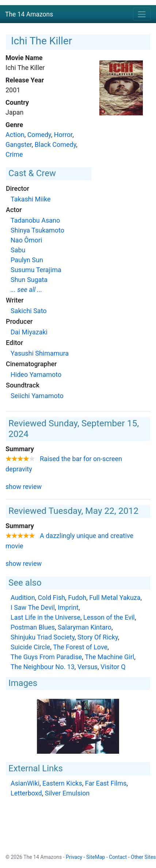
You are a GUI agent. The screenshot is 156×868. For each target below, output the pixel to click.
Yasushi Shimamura (40, 353)
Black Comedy (55, 144)
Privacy (74, 857)
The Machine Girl (109, 657)
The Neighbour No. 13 (43, 667)
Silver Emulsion (67, 793)
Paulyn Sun (27, 260)
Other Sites (143, 857)
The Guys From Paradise (46, 657)
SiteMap (96, 857)
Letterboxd (26, 793)
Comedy (39, 135)
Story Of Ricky (98, 637)
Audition (23, 598)
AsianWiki (25, 783)
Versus (87, 667)
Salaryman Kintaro (85, 627)
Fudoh (77, 598)
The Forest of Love (80, 647)
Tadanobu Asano (35, 220)
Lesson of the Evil (109, 617)
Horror (63, 135)
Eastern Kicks (62, 783)
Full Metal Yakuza (115, 598)
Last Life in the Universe (45, 617)
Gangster (19, 144)
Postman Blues (33, 627)
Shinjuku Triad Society (43, 637)
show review (24, 487)
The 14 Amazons (29, 14)
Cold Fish (52, 598)
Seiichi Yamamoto (37, 396)
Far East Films (106, 783)
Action (15, 135)
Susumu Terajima (36, 270)
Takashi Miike (31, 199)
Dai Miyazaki (29, 332)
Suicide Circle (30, 647)
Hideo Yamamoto (36, 374)
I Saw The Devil (33, 607)
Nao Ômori (26, 240)
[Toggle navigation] (142, 14)
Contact (118, 857)
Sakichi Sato (29, 311)
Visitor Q (113, 667)
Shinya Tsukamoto (37, 230)
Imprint (68, 607)
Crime (14, 154)
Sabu (18, 250)
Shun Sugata (29, 280)
